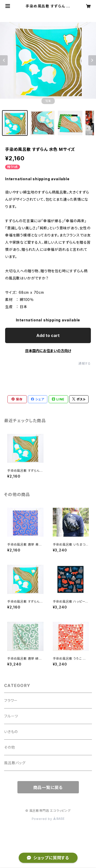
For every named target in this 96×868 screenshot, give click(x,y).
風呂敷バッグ (15, 763)
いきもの (11, 732)
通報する (85, 363)
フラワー (11, 700)
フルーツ (11, 716)
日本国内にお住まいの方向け (48, 351)
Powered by (48, 819)
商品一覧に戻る (48, 787)
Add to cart (48, 335)
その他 (9, 747)
